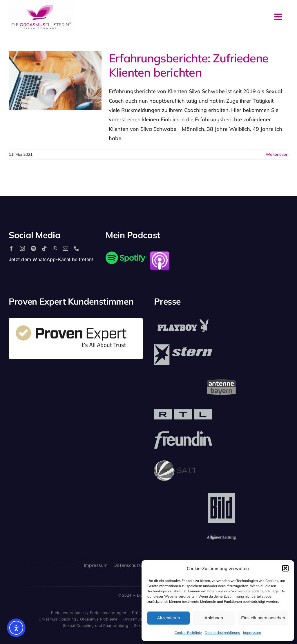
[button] (285, 568)
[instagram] (22, 248)
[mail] (66, 248)
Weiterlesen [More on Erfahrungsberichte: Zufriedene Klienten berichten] (277, 154)
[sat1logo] (174, 463)
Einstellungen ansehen (263, 618)
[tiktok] (44, 248)
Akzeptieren (168, 618)
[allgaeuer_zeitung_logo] (221, 538)
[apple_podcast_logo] (160, 254)
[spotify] (33, 248)
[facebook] (11, 248)
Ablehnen (214, 618)
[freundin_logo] (183, 434)
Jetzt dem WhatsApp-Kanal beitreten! (51, 259)
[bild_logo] (221, 495)
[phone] (77, 248)
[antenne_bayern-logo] (221, 379)
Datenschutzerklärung (222, 633)
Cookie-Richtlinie (188, 633)
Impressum (252, 633)
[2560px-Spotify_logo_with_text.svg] (126, 254)
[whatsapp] (55, 248)
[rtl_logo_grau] (183, 412)
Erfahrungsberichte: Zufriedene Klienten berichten (189, 65)
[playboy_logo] (183, 321)
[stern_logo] (183, 347)
